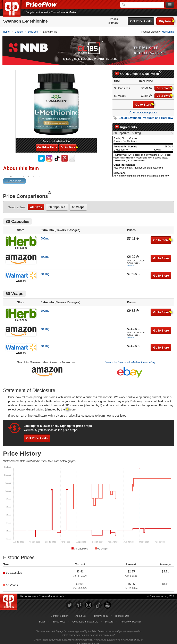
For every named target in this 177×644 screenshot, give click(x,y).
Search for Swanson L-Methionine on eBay (130, 359)
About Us (80, 613)
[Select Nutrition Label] (143, 130)
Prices (114, 19)
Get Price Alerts (141, 21)
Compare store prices (143, 109)
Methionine (168, 32)
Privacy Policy (100, 613)
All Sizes (36, 204)
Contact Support (60, 613)
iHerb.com (21, 244)
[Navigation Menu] (170, 5)
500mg (45, 235)
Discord (109, 618)
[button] (88, 178)
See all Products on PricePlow (146, 115)
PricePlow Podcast (131, 618)
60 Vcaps (78, 204)
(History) (114, 23)
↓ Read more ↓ (14, 178)
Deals (42, 618)
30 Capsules (57, 204)
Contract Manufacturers (85, 618)
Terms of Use (122, 613)
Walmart (21, 277)
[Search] (142, 5)
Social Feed (59, 618)
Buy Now (166, 21)
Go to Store (165, 85)
